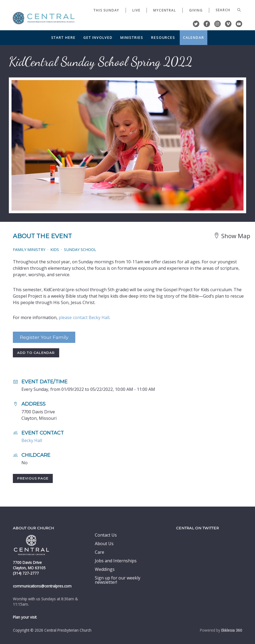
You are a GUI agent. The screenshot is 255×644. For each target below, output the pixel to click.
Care (100, 552)
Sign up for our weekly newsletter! (118, 580)
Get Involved (98, 38)
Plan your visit (25, 617)
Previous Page (33, 478)
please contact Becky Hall (84, 317)
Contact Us (106, 535)
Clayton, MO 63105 (29, 568)
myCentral (164, 10)
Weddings (105, 569)
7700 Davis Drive (27, 562)
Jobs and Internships (116, 561)
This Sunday (106, 10)
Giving (196, 10)
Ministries (132, 38)
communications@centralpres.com (42, 586)
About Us (104, 544)
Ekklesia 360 (232, 630)
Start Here (63, 38)
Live (136, 10)
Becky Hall (32, 440)
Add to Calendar (36, 353)
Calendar (193, 38)
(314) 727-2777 (26, 573)
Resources (163, 38)
